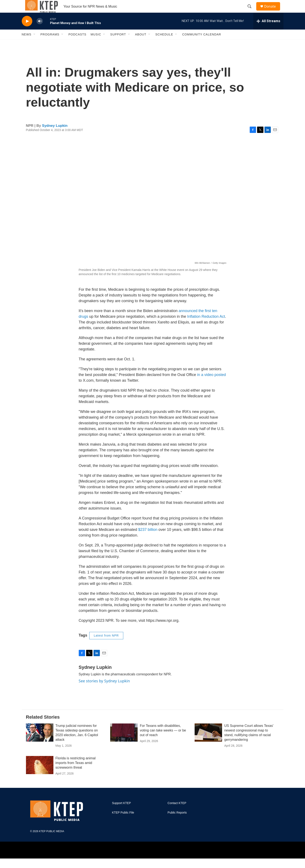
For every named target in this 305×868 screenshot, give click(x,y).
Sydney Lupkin (55, 135)
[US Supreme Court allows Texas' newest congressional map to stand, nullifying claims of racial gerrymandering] (208, 742)
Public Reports (177, 822)
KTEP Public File (123, 822)
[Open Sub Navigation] (35, 44)
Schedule (164, 44)
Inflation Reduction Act (206, 326)
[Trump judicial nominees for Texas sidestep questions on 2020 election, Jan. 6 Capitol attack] (40, 742)
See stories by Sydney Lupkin (104, 690)
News (27, 44)
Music (96, 44)
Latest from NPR (106, 645)
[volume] (40, 31)
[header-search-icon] (252, 11)
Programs (50, 44)
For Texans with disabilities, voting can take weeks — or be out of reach (163, 740)
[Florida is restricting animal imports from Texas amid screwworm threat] (40, 775)
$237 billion (148, 539)
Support (118, 44)
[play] (27, 31)
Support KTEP (122, 813)
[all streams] (268, 31)
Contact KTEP (177, 813)
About (141, 44)
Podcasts (77, 44)
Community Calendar (202, 44)
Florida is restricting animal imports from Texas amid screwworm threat (76, 772)
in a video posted (211, 384)
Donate (273, 11)
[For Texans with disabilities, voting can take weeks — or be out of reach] (124, 742)
